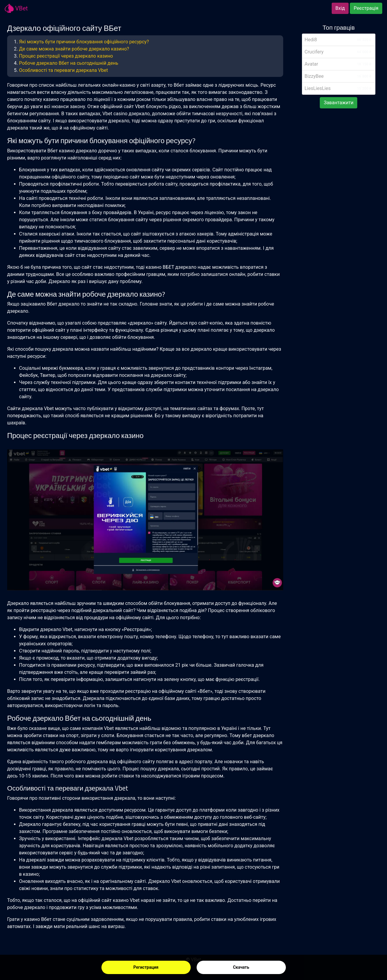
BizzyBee (314, 76)
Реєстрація (366, 8)
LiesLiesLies (318, 88)
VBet (16, 8)
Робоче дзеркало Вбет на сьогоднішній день (69, 63)
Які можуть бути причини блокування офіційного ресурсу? (84, 42)
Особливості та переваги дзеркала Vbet (64, 70)
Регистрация (146, 967)
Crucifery (314, 52)
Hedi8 (311, 40)
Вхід (340, 8)
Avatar (311, 64)
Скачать (241, 967)
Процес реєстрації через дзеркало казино (66, 56)
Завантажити (339, 103)
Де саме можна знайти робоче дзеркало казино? (74, 49)
